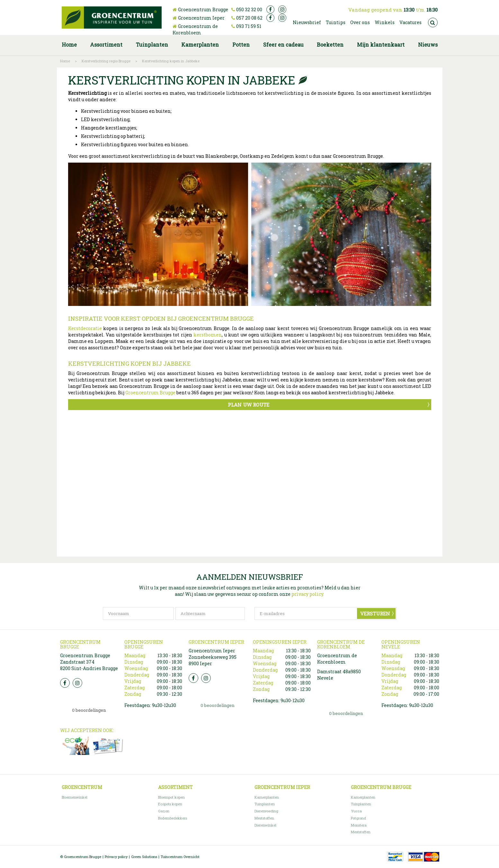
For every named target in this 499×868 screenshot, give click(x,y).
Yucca (356, 811)
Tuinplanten (265, 804)
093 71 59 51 (249, 26)
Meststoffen (264, 818)
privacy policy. (308, 594)
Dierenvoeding (266, 811)
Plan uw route (249, 405)
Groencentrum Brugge (203, 9)
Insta (77, 683)
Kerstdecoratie (85, 328)
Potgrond (358, 818)
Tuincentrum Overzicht (180, 857)
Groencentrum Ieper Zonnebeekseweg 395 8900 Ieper (213, 657)
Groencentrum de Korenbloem (195, 29)
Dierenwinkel (265, 825)
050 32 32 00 (249, 9)
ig (282, 9)
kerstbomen (208, 335)
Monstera (359, 825)
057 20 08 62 (249, 18)
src (433, 22)
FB (65, 683)
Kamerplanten (267, 797)
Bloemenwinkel (75, 797)
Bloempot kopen (171, 797)
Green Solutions (144, 857)
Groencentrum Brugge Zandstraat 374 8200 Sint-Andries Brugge (89, 662)
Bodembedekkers (173, 818)
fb (270, 9)
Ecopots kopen (170, 804)
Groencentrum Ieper (201, 18)
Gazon (164, 811)
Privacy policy (116, 857)
